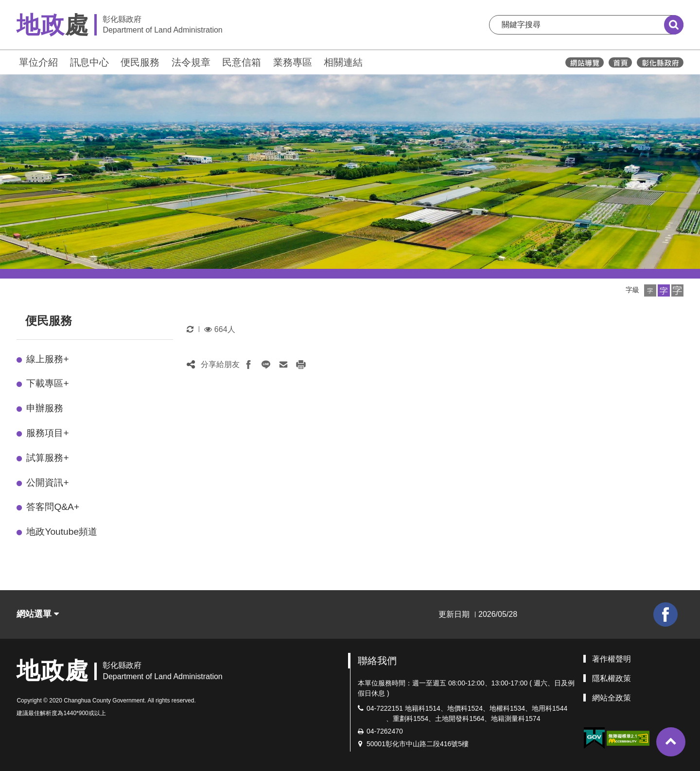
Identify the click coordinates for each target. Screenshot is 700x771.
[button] (650, 290)
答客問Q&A (53, 507)
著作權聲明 (612, 659)
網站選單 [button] (38, 614)
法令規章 (191, 62)
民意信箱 (242, 62)
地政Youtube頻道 (62, 532)
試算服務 (47, 458)
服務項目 (47, 433)
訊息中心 (89, 62)
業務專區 (293, 62)
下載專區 (47, 383)
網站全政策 (612, 698)
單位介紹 (38, 62)
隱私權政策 (612, 678)
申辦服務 (45, 408)
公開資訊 (47, 482)
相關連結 (343, 62)
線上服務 (47, 359)
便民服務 (140, 62)
